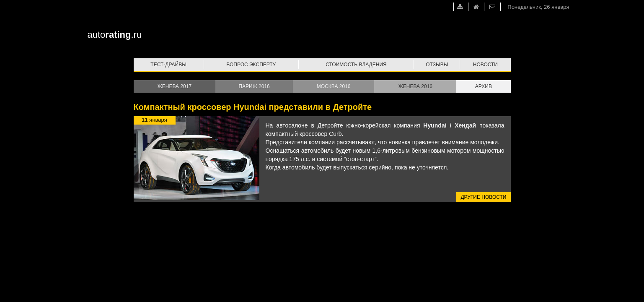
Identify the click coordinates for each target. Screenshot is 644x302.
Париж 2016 (254, 86)
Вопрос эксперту (251, 65)
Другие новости (483, 197)
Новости (485, 65)
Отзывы (437, 65)
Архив (484, 86)
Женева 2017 (175, 86)
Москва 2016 (334, 86)
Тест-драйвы (168, 65)
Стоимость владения (356, 65)
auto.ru (115, 35)
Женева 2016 (415, 86)
